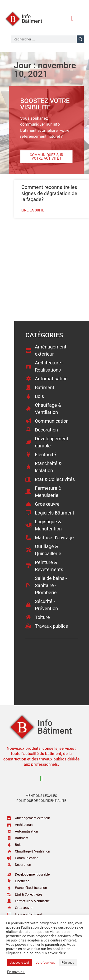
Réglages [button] (68, 963)
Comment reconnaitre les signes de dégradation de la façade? (49, 193)
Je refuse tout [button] (45, 963)
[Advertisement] (45, 269)
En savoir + (16, 972)
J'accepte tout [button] (19, 963)
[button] (72, 18)
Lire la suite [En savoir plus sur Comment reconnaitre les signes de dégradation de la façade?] (33, 210)
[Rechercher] (80, 39)
